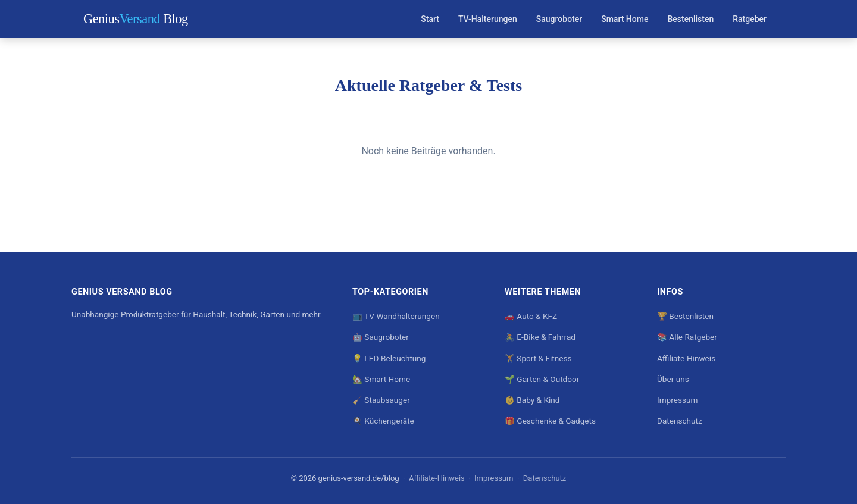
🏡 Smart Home (381, 379)
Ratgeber (750, 19)
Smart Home (625, 19)
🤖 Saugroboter (381, 337)
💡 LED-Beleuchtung (389, 358)
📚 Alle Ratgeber (687, 337)
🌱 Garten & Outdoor (542, 379)
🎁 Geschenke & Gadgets (550, 421)
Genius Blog (136, 19)
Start (430, 19)
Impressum (677, 400)
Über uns (673, 379)
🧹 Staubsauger (381, 400)
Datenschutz (680, 421)
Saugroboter (559, 19)
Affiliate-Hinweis (686, 358)
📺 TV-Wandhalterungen (396, 316)
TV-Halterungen (488, 19)
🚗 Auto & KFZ (531, 316)
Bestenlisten (690, 19)
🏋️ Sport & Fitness (538, 358)
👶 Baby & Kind (532, 400)
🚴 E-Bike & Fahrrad (540, 337)
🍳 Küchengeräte (383, 421)
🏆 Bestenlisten (685, 316)
